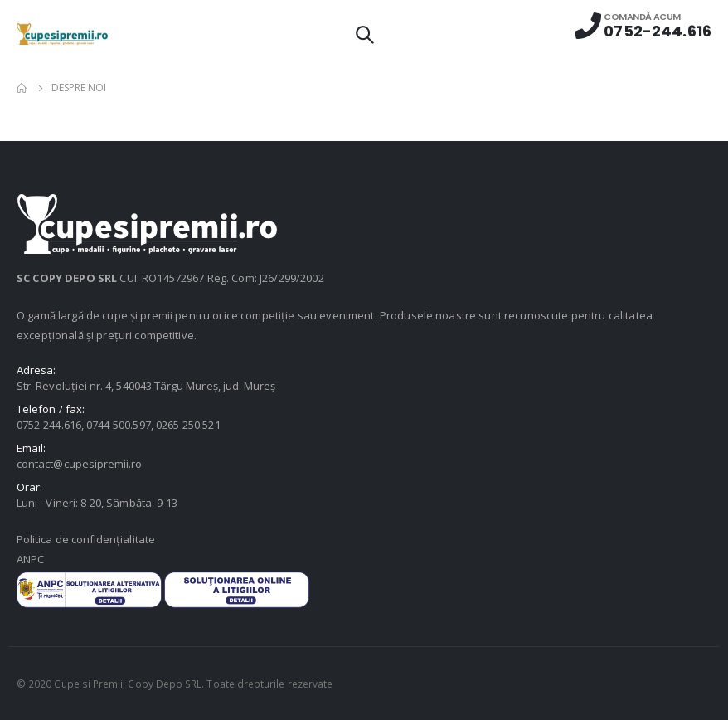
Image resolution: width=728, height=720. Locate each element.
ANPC (30, 559)
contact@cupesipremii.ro (80, 464)
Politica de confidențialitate (86, 539)
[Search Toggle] (364, 34)
